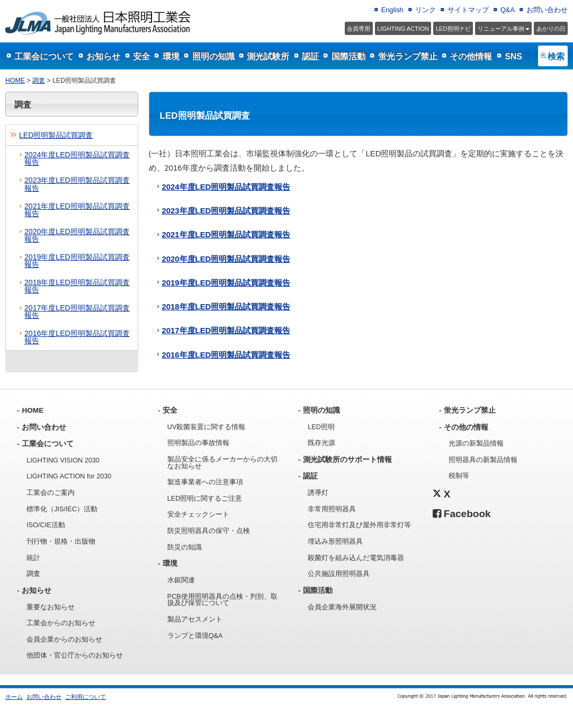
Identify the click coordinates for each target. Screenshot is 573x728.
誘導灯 (318, 493)
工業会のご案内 (51, 493)
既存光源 (321, 443)
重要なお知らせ (51, 607)
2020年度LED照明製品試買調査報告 (77, 235)
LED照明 (321, 427)
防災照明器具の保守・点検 (209, 531)
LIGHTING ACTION (403, 29)
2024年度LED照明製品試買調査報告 (77, 158)
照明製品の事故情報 (198, 443)
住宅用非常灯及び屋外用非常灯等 (359, 525)
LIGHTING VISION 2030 (63, 460)
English (392, 10)
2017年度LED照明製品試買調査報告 (77, 312)
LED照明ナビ (453, 29)
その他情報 (471, 56)
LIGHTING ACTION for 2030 (69, 476)
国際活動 (348, 56)
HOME (15, 81)
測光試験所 (268, 56)
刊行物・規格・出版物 (61, 541)
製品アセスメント (195, 619)
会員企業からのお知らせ (64, 640)
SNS (513, 56)
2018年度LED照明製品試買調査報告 (77, 286)
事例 (504, 29)
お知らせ (103, 56)
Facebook (462, 514)
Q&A (508, 10)
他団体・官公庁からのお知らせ (75, 655)
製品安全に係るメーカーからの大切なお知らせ (222, 463)
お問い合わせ (547, 10)
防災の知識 (185, 547)
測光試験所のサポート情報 (347, 460)
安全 (141, 56)
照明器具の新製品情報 (483, 460)
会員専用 (359, 29)
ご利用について (86, 697)
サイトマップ (468, 10)
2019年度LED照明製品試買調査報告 (77, 261)
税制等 (459, 476)
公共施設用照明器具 (339, 574)
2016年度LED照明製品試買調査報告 (77, 337)
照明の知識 (213, 56)
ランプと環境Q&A (195, 636)
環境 (171, 56)
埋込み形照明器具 (335, 541)
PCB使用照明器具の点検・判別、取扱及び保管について (222, 600)
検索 (556, 56)
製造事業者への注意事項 (205, 482)
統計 (33, 558)
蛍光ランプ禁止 (408, 56)
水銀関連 (181, 580)
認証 (310, 56)
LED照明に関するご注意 (205, 499)
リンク (426, 10)
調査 (39, 81)
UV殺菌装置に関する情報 (207, 427)
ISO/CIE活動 (46, 525)
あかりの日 (551, 29)
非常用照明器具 (332, 509)
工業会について (44, 56)
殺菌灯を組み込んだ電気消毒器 (356, 558)
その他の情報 (466, 427)
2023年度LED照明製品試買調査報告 (77, 184)
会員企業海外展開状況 (342, 607)
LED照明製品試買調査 (56, 135)
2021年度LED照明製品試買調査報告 (77, 210)
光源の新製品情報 (476, 443)
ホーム (14, 697)
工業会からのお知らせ (61, 623)
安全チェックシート (198, 514)
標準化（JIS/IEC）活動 (62, 509)
